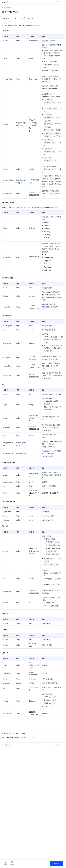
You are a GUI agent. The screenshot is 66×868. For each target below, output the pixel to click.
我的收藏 (30, 18)
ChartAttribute (21, 454)
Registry (38, 208)
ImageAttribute (48, 447)
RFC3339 (46, 194)
